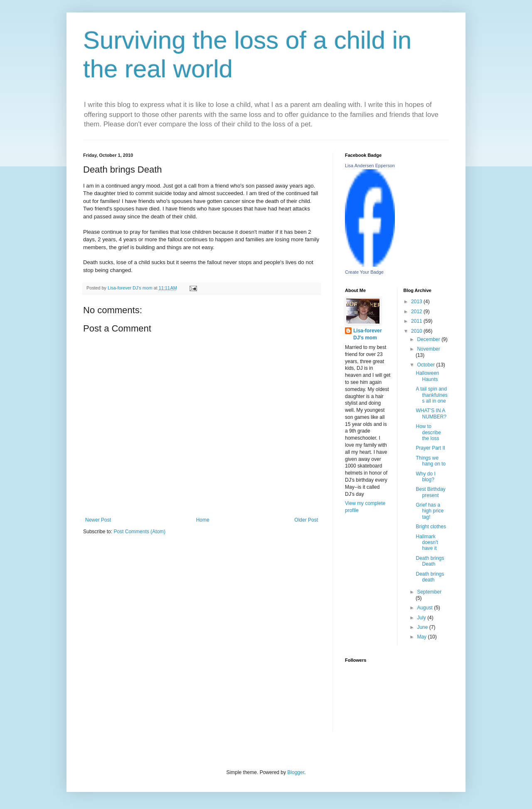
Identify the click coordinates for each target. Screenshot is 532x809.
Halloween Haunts (427, 376)
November (428, 349)
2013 (417, 302)
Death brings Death (430, 561)
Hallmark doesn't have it (427, 543)
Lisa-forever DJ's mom (368, 334)
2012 (417, 312)
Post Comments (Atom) (139, 532)
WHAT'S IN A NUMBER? (431, 413)
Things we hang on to (431, 461)
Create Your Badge (364, 272)
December (429, 339)
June (423, 627)
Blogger (296, 772)
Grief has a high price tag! (430, 511)
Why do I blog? (425, 477)
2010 (417, 331)
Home (203, 520)
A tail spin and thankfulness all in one (431, 395)
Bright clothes (431, 527)
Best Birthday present (430, 492)
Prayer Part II (430, 448)
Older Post (306, 520)
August (425, 608)
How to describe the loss (428, 432)
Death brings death (430, 577)
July (422, 618)
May (422, 637)
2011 (417, 321)
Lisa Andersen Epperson (370, 166)
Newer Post (98, 520)
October (426, 365)
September (429, 592)
